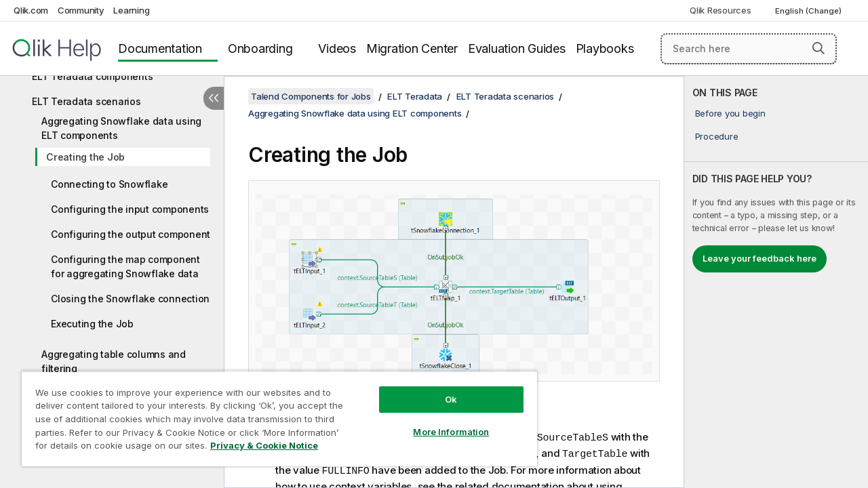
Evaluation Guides (517, 48)
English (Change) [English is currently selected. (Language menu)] (809, 11)
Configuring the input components (130, 209)
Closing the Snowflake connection (130, 299)
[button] (818, 48)
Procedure (717, 136)
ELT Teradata (415, 96)
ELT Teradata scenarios (86, 101)
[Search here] (749, 49)
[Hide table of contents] (214, 98)
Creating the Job (85, 157)
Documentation (160, 48)
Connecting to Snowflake (109, 184)
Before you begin (730, 113)
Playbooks (605, 48)
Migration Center (412, 48)
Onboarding (260, 48)
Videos (337, 48)
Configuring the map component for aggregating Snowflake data (125, 266)
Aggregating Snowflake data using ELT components (121, 128)
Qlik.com (31, 10)
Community (81, 10)
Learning (131, 10)
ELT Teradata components (92, 76)
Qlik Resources (721, 10)
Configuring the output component (131, 234)
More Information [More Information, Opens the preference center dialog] (441, 422)
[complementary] (776, 282)
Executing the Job (92, 324)
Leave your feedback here (759, 258)
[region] (273, 413)
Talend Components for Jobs (311, 96)
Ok (441, 389)
